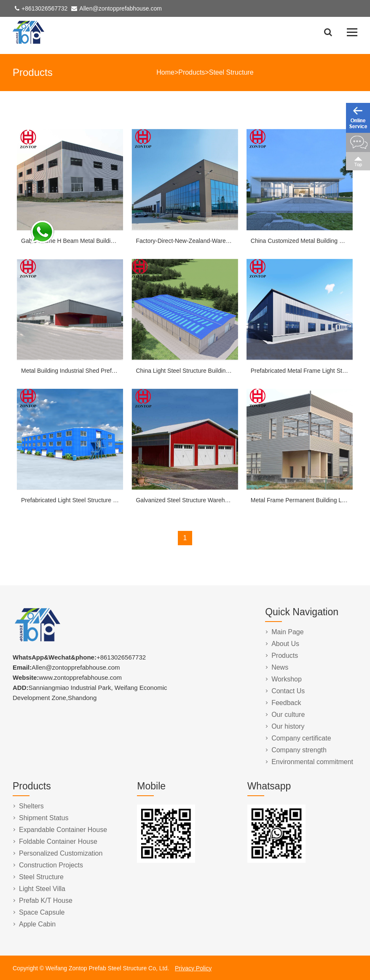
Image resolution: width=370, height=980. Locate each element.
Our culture (288, 715)
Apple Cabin (37, 924)
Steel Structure (231, 72)
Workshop (287, 679)
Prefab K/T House (46, 901)
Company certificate (301, 738)
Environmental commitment (312, 762)
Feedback (286, 703)
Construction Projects (51, 865)
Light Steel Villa (42, 889)
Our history (288, 726)
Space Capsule (42, 912)
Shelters (31, 806)
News (280, 667)
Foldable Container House (58, 841)
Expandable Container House (63, 830)
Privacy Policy (193, 968)
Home (165, 72)
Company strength (299, 750)
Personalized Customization (61, 853)
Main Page (288, 632)
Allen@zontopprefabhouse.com (121, 8)
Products (192, 72)
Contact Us (288, 691)
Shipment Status (44, 818)
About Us (285, 644)
